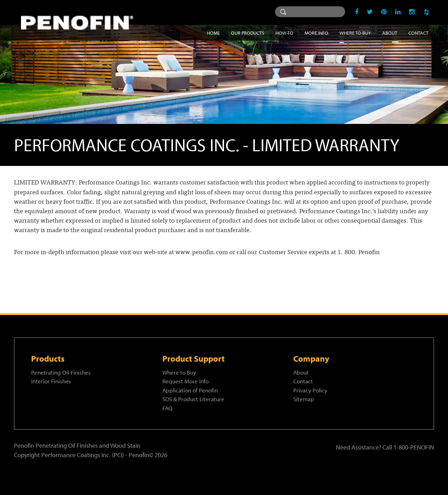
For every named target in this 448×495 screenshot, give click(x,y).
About (390, 33)
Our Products (248, 33)
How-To (284, 33)
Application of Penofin (190, 390)
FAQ (167, 408)
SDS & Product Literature (193, 399)
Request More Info (185, 381)
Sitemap (304, 399)
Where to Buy (355, 33)
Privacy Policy (310, 390)
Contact (418, 33)
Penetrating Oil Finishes (61, 372)
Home (213, 33)
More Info (316, 33)
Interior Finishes (51, 381)
